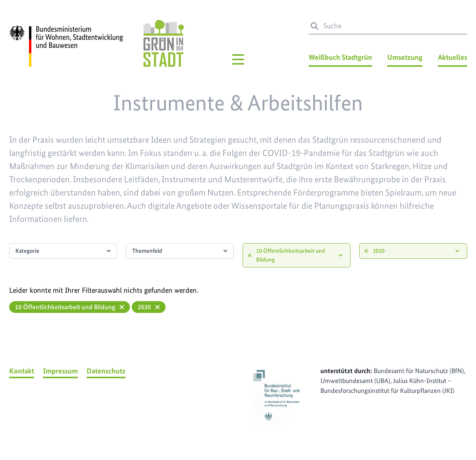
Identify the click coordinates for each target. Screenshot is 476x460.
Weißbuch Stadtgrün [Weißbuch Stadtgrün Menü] (340, 57)
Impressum (60, 371)
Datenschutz (106, 371)
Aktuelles (453, 57)
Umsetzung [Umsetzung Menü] (405, 57)
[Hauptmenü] (238, 59)
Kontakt (22, 371)
